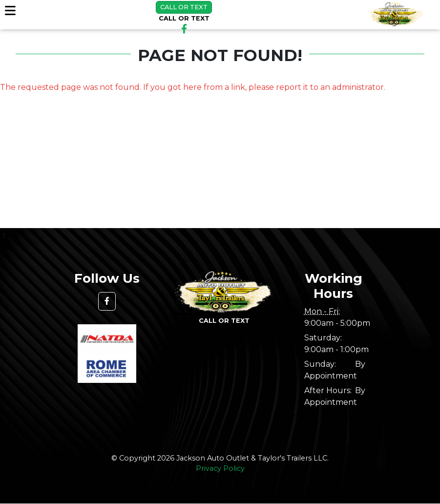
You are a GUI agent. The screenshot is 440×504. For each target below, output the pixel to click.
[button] (107, 301)
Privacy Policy (220, 468)
